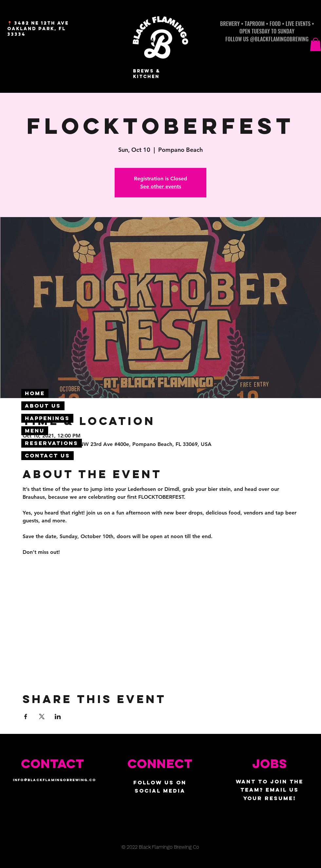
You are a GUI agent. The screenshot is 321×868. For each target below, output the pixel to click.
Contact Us (47, 455)
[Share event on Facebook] (26, 717)
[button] (315, 44)
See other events (161, 186)
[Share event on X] (42, 717)
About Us (43, 406)
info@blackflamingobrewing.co (54, 780)
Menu (35, 431)
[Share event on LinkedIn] (58, 717)
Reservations (52, 443)
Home (35, 393)
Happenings (47, 418)
